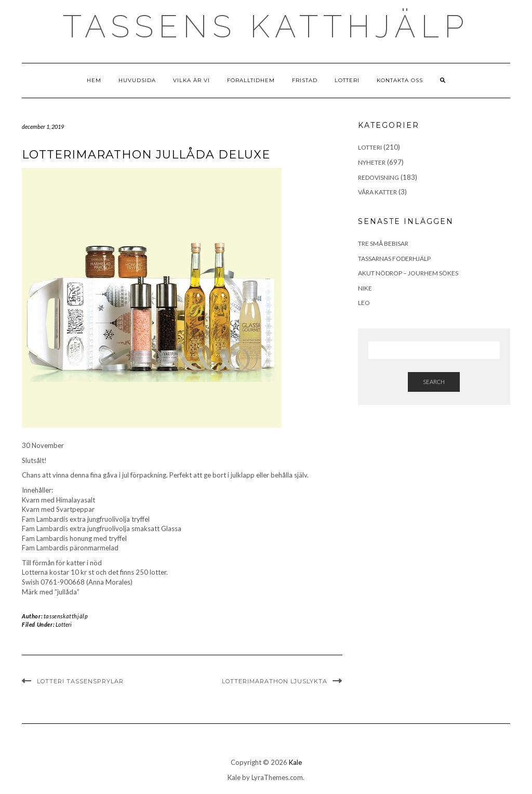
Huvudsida (137, 80)
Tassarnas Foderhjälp (394, 259)
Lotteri (347, 80)
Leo (364, 303)
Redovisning (378, 177)
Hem (94, 80)
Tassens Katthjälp (266, 27)
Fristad (305, 80)
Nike (365, 288)
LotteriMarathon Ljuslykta (275, 681)
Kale (295, 762)
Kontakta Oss (400, 80)
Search (434, 382)
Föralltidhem (251, 80)
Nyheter (372, 162)
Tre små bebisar (383, 243)
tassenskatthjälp (66, 616)
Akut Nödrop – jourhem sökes (408, 273)
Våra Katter (377, 192)
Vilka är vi (191, 80)
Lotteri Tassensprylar (80, 681)
